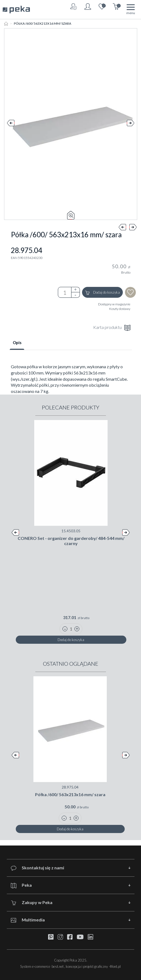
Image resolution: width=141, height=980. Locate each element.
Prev (11, 124)
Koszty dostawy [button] (120, 309)
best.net (58, 966)
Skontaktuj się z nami (37, 868)
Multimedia (28, 920)
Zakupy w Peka (32, 903)
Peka (21, 885)
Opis (17, 342)
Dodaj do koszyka (102, 293)
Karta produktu (112, 328)
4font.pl (115, 966)
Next (131, 124)
